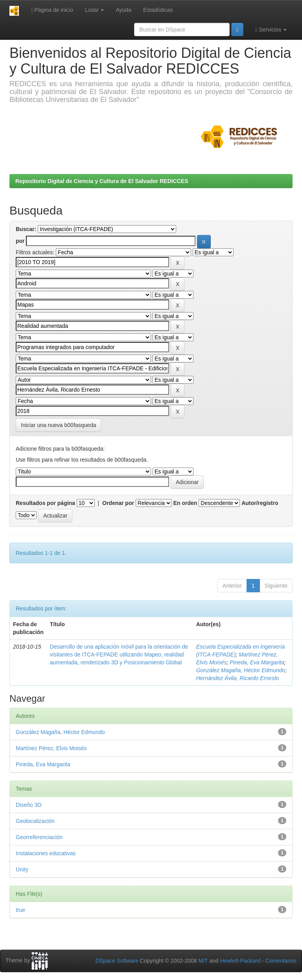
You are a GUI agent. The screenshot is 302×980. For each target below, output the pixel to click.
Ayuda (123, 10)
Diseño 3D (29, 805)
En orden (185, 503)
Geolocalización (35, 821)
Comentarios (281, 961)
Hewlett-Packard (240, 961)
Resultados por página (45, 503)
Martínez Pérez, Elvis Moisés (51, 748)
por (20, 241)
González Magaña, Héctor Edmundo (241, 670)
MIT (203, 961)
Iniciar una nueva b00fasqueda (58, 425)
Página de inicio (52, 10)
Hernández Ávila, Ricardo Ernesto (238, 678)
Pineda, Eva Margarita (257, 662)
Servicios (271, 30)
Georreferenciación (39, 837)
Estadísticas (158, 10)
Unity (22, 869)
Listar (94, 10)
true (20, 910)
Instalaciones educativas (46, 853)
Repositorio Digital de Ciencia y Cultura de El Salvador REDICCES (102, 181)
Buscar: (26, 229)
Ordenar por (118, 503)
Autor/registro (260, 503)
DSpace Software (117, 961)
